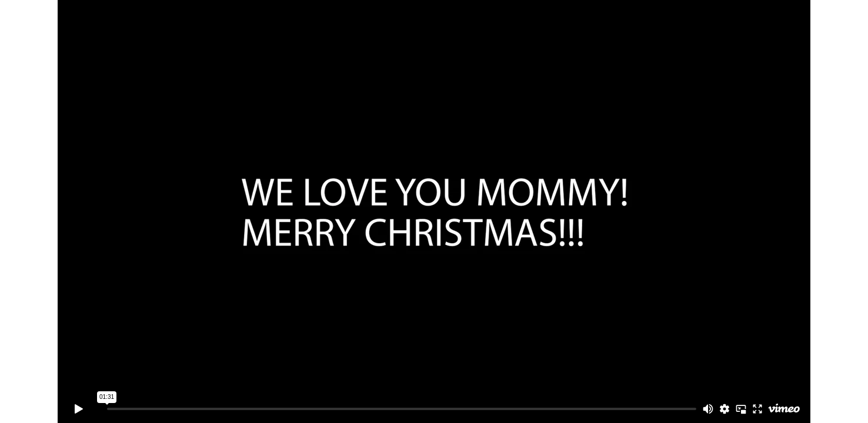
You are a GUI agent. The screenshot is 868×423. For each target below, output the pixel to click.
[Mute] (708, 409)
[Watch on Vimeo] (784, 409)
